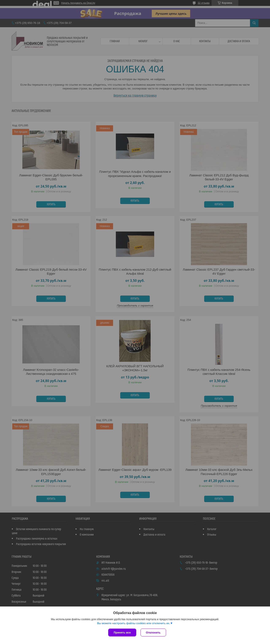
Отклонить (153, 633)
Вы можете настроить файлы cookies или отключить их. (134, 623)
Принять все (122, 633)
